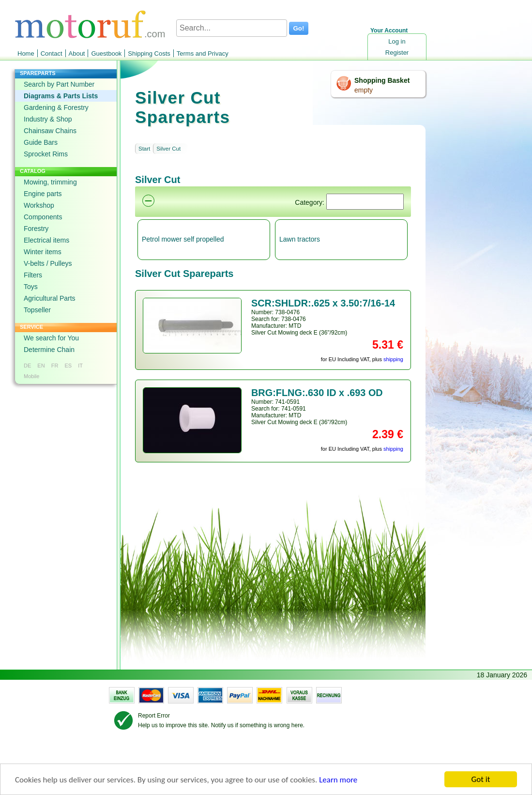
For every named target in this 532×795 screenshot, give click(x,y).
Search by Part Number (59, 84)
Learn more (338, 781)
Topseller (37, 310)
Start (144, 149)
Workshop (39, 205)
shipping (393, 359)
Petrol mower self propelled (183, 239)
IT (80, 366)
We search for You (51, 338)
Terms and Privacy (203, 54)
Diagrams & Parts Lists (61, 96)
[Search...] (232, 28)
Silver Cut (168, 149)
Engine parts (43, 194)
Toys (31, 287)
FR (55, 366)
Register (397, 53)
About (77, 54)
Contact (52, 54)
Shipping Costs (149, 54)
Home (26, 54)
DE (27, 366)
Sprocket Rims (46, 154)
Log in (397, 41)
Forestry (36, 229)
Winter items (43, 252)
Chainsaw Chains (50, 131)
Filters (33, 275)
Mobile (31, 376)
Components (43, 217)
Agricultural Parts (50, 298)
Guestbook (106, 54)
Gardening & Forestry (56, 107)
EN (41, 366)
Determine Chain (49, 350)
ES (68, 366)
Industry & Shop (48, 119)
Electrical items (46, 240)
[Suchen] (365, 202)
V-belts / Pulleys (48, 263)
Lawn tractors (300, 239)
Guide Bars (41, 142)
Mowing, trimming (50, 182)
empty (364, 90)
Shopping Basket (382, 80)
